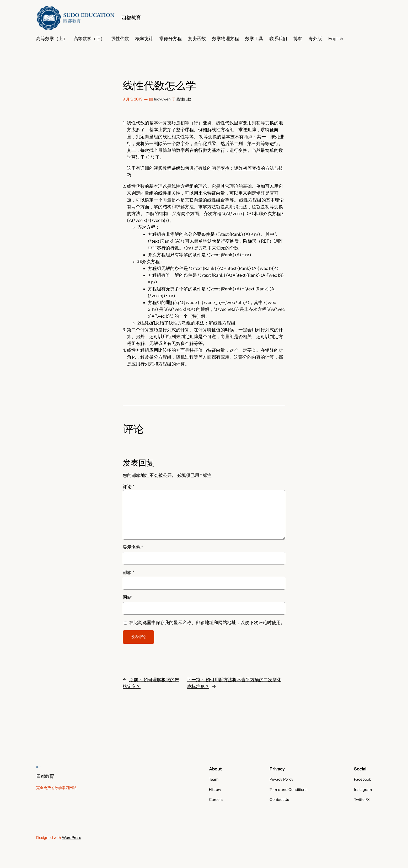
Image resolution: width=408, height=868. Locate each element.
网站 (127, 597)
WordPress (71, 838)
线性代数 (184, 99)
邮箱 (128, 572)
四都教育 (131, 18)
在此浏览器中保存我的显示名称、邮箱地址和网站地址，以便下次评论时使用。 (207, 622)
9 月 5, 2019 (133, 99)
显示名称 (133, 547)
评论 (128, 487)
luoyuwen (162, 99)
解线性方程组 (222, 323)
